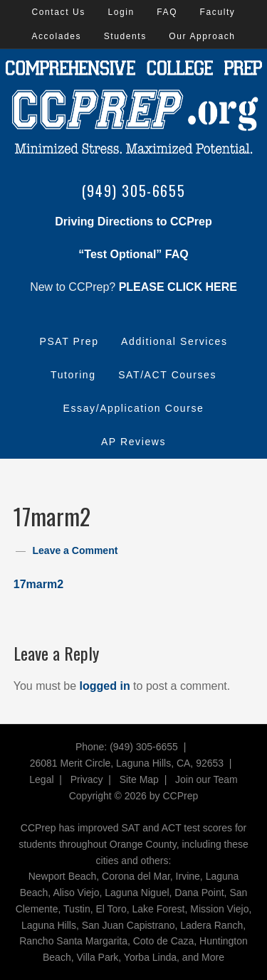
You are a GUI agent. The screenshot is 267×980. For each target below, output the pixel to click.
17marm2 (38, 584)
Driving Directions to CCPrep (133, 222)
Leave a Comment (75, 550)
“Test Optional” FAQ (133, 254)
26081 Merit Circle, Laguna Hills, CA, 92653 (127, 763)
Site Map (139, 779)
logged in (105, 686)
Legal (41, 779)
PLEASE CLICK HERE (178, 287)
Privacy (87, 779)
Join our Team (206, 779)
